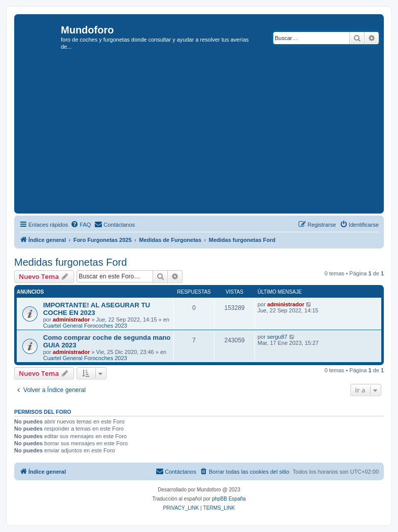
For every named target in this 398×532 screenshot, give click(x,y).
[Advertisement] (207, 135)
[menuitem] (81, 225)
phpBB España (229, 499)
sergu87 (277, 337)
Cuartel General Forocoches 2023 (85, 326)
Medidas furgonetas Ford (70, 262)
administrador (71, 320)
